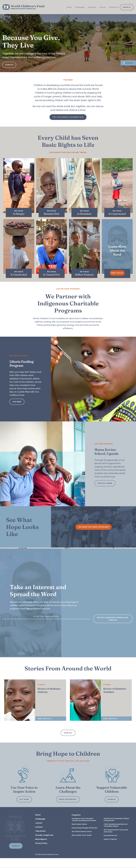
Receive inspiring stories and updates (113, 653)
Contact (39, 837)
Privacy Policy (41, 853)
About (69, 7)
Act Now (24, 809)
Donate (127, 7)
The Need (17, 402)
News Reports (41, 849)
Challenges (80, 7)
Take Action (40, 841)
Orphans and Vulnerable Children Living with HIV (117, 829)
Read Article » (45, 728)
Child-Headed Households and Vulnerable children (116, 835)
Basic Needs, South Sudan (82, 845)
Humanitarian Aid (110, 845)
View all (68, 743)
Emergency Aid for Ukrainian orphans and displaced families (84, 829)
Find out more (105, 483)
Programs (92, 7)
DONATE (16, 856)
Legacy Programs (110, 849)
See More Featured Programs (94, 527)
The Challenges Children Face (68, 117)
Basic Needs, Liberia (79, 834)
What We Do (117, 273)
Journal (102, 7)
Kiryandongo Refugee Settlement (85, 838)
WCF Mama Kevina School (82, 841)
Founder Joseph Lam (44, 845)
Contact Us (114, 7)
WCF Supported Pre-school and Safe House (116, 841)
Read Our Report (68, 809)
